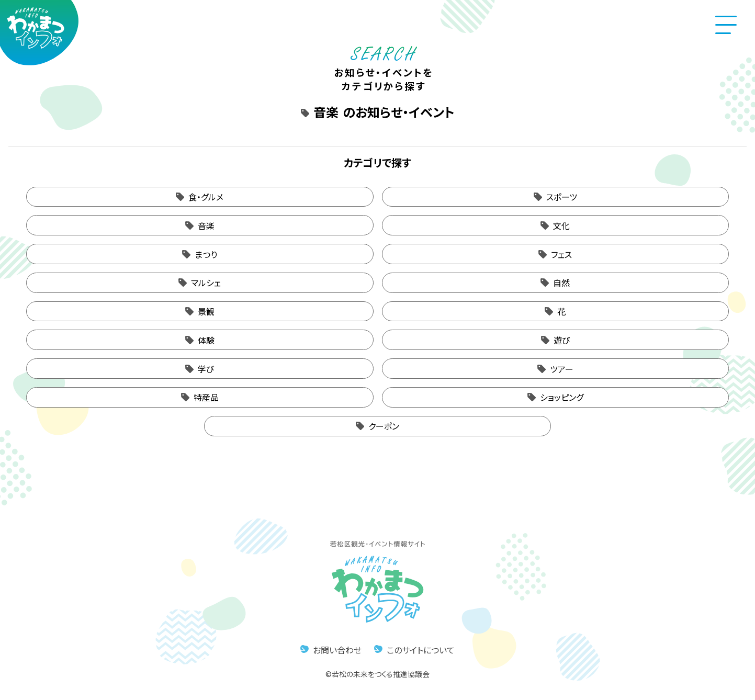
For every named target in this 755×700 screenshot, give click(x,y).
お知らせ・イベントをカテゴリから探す (384, 72)
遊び (562, 340)
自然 (561, 283)
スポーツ (562, 197)
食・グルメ (206, 197)
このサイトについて (421, 650)
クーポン (384, 426)
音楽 (206, 225)
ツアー (562, 369)
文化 (561, 225)
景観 (206, 311)
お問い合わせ (337, 650)
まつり (206, 254)
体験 (206, 340)
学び (206, 369)
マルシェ (206, 283)
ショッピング (562, 397)
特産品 (206, 397)
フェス (561, 254)
